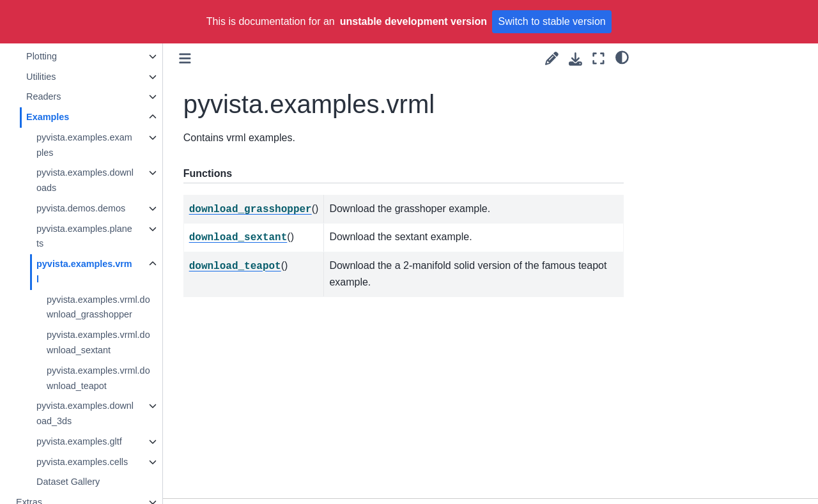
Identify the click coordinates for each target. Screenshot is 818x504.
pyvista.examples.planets (85, 236)
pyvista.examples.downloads (86, 180)
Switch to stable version (552, 21)
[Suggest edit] (552, 58)
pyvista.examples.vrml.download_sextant (99, 342)
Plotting (42, 56)
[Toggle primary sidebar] (186, 58)
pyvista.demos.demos (81, 208)
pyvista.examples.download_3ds (86, 413)
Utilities (42, 77)
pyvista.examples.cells (83, 462)
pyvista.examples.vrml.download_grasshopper (99, 307)
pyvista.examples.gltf (80, 441)
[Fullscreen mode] (598, 58)
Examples (48, 117)
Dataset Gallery (69, 482)
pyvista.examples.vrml (85, 271)
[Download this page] (575, 59)
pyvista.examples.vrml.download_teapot (99, 378)
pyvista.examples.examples (85, 145)
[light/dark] (622, 57)
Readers (44, 96)
